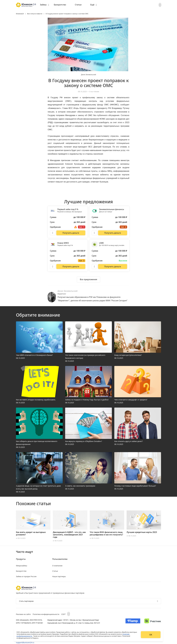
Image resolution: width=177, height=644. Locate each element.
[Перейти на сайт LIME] (113, 267)
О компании (57, 566)
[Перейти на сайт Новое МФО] (71, 267)
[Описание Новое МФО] (53, 267)
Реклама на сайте (23, 614)
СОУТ (63, 614)
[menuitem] (44, 5)
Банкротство (60, 5)
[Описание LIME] (94, 267)
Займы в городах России (26, 576)
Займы (43, 5)
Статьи (78, 5)
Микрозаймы (22, 566)
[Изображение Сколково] (153, 621)
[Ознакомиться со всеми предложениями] (88, 279)
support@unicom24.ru (25, 642)
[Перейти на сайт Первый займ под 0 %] (71, 233)
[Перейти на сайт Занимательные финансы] (113, 233)
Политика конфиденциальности (46, 614)
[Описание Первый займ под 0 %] (53, 233)
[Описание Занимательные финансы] (94, 233)
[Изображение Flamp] (133, 621)
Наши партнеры (59, 576)
